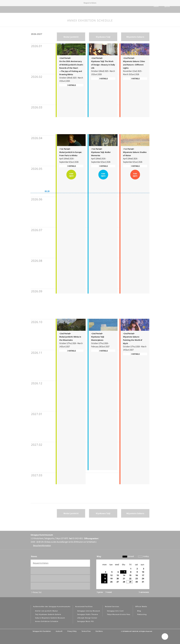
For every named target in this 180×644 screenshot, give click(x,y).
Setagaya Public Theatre (88, 614)
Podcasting (142, 614)
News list (37, 592)
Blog (139, 611)
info (173, 10)
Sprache (163, 10)
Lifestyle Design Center (87, 618)
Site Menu (99, 631)
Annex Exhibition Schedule (47, 621)
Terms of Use (86, 631)
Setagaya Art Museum (90, 9)
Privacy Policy (72, 631)
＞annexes (144, 592)
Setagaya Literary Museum (89, 611)
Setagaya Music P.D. (86, 621)
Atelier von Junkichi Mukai (46, 611)
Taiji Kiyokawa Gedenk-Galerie (48, 614)
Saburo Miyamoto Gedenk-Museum (50, 618)
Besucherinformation (42, 545)
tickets (142, 10)
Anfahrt (152, 10)
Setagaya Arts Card (115, 611)
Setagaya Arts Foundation (42, 631)
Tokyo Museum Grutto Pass (119, 614)
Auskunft (59, 631)
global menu (9, 9)
